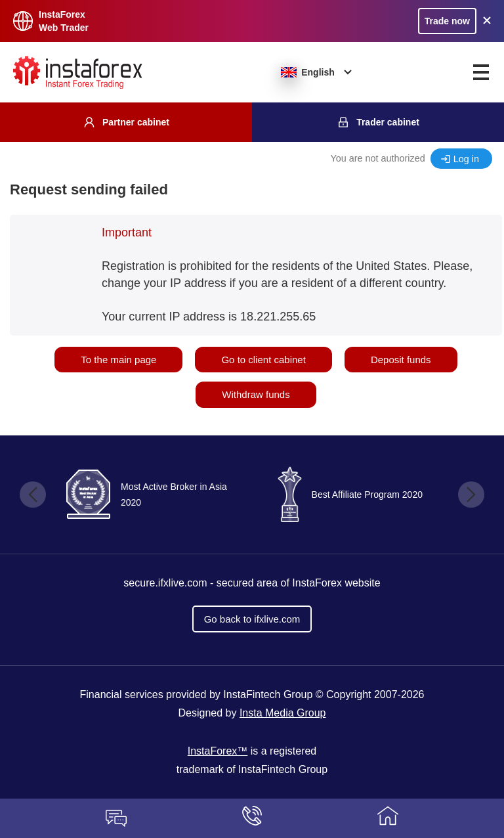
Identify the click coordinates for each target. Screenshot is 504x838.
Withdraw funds (256, 394)
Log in (466, 159)
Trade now (447, 21)
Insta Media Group (283, 713)
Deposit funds (401, 360)
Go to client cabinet (263, 360)
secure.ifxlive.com (165, 583)
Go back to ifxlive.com (252, 619)
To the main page (118, 360)
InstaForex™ (218, 751)
